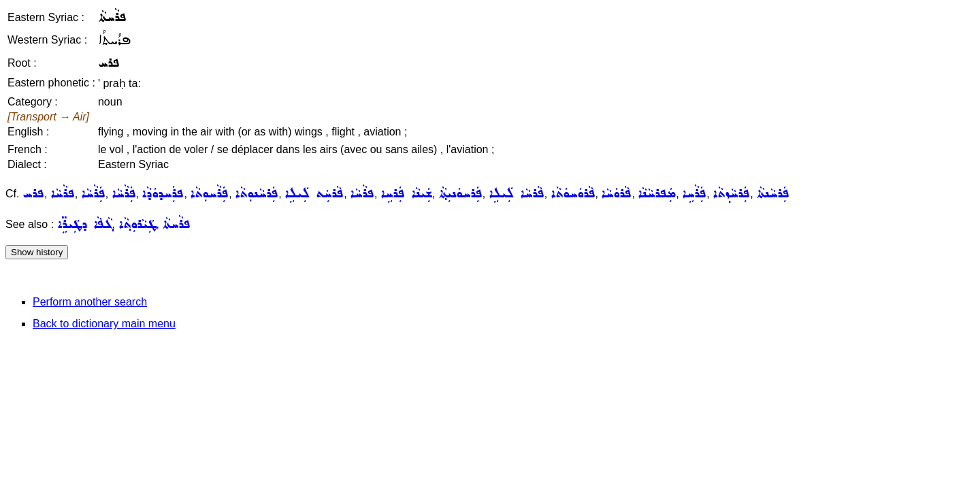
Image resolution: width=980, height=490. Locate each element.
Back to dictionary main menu (104, 324)
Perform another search (90, 302)
